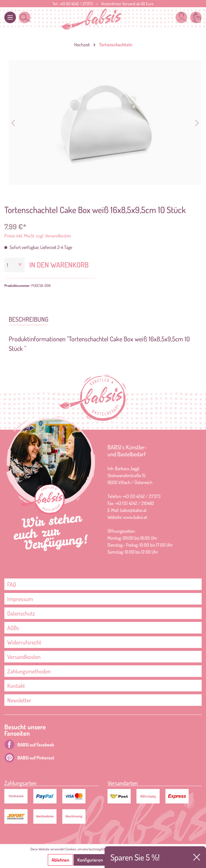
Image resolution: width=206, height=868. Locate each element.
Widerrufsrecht (24, 642)
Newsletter (19, 700)
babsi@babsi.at (133, 510)
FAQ (12, 584)
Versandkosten (24, 657)
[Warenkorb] (196, 17)
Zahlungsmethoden (29, 671)
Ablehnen (60, 860)
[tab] (29, 319)
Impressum (20, 599)
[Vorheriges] (13, 123)
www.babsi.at (135, 517)
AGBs (13, 628)
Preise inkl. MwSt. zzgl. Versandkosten (38, 236)
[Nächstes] (197, 123)
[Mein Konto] (181, 17)
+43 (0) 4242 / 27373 (76, 4)
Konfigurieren (90, 860)
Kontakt (16, 686)
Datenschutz (21, 613)
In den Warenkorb (59, 265)
